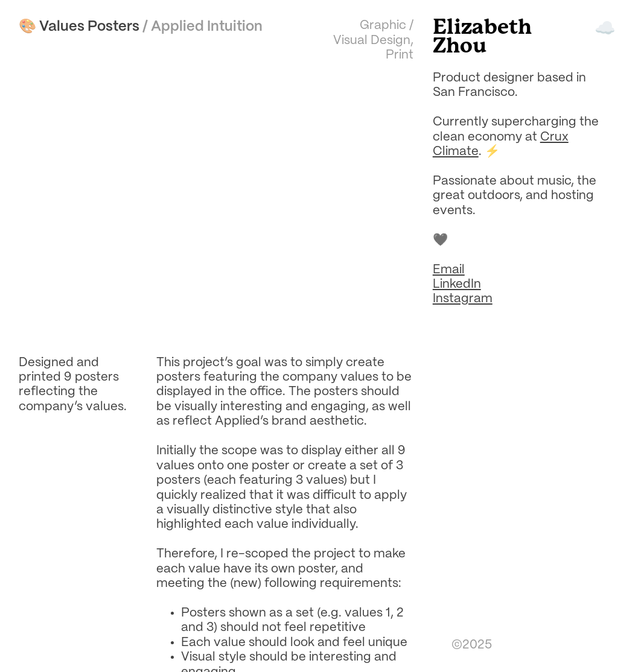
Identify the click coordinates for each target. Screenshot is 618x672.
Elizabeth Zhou (482, 37)
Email (449, 270)
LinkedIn (457, 284)
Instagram (463, 299)
